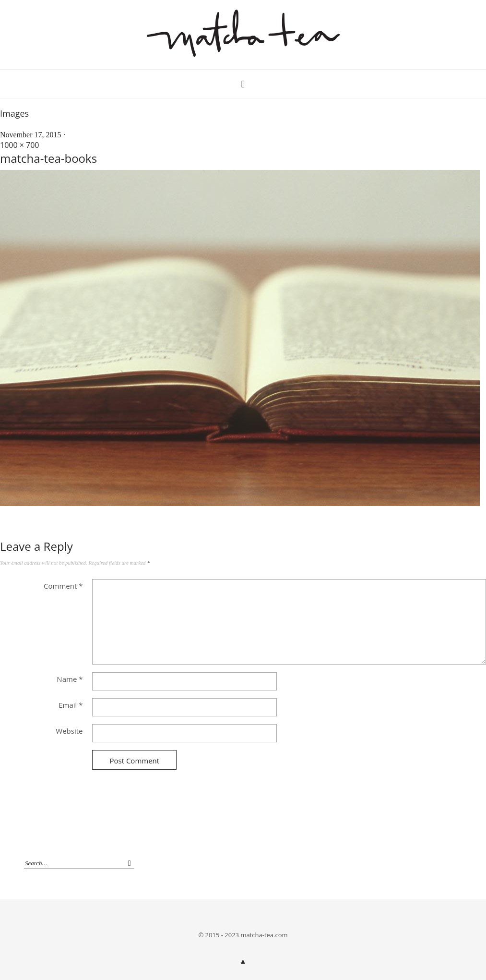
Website (69, 731)
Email (71, 705)
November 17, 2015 (31, 135)
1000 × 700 (20, 145)
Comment (63, 586)
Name (70, 679)
